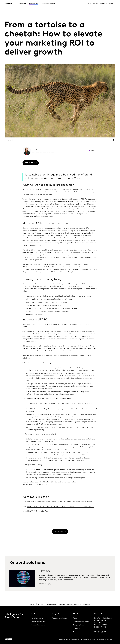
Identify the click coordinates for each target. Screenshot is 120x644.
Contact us (103, 4)
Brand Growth (52, 604)
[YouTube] (102, 632)
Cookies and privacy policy (105, 639)
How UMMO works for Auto (38, 511)
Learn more (45, 584)
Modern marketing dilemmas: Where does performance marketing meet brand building (61, 506)
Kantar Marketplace (48, 4)
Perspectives (33, 4)
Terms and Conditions (88, 639)
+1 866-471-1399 (101, 627)
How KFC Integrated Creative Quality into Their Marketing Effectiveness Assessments (60, 502)
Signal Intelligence (37, 618)
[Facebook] (99, 632)
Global (110, 4)
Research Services (66, 604)
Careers (95, 4)
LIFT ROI (45, 571)
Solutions (22, 4)
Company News (78, 625)
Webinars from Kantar (59, 618)
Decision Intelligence (38, 622)
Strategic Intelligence (38, 625)
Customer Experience (82, 604)
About (89, 4)
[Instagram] (95, 632)
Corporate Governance (81, 622)
